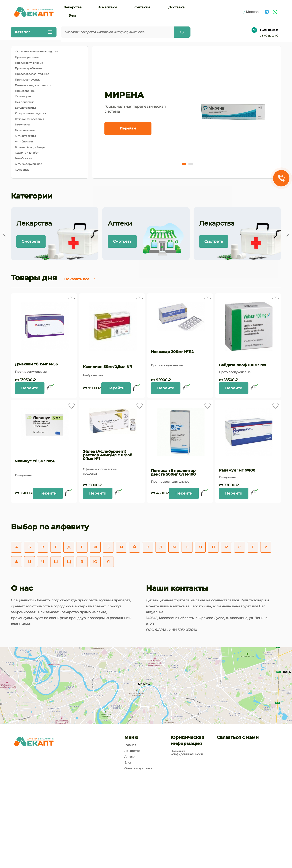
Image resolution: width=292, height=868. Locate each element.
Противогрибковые (28, 68)
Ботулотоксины (25, 108)
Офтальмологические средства (36, 52)
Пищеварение (25, 91)
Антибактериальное (29, 164)
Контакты (142, 7)
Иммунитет (23, 125)
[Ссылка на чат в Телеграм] (267, 12)
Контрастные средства (30, 113)
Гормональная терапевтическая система (135, 109)
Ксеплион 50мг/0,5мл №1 (108, 367)
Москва (252, 12)
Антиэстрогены (25, 136)
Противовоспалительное (32, 74)
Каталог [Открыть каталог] (33, 32)
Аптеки (130, 757)
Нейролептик (24, 102)
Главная (130, 745)
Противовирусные (28, 80)
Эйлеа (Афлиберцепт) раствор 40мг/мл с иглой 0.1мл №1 (108, 455)
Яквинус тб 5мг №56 (35, 461)
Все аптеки (107, 7)
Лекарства (73, 7)
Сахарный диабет (27, 153)
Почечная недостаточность (33, 85)
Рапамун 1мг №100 (237, 470)
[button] (184, 164)
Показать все (80, 279)
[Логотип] (34, 12)
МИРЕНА (124, 95)
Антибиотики (24, 142)
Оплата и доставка (138, 768)
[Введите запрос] (117, 32)
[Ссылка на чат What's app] (275, 12)
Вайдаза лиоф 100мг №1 (243, 365)
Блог (73, 16)
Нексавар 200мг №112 (172, 352)
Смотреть (31, 241)
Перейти (128, 128)
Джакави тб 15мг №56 (36, 364)
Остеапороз (23, 97)
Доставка (177, 7)
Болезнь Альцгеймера (30, 147)
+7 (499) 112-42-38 (265, 30)
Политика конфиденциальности (187, 753)
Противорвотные (27, 57)
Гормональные (25, 130)
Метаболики (23, 158)
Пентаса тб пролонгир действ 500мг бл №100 (173, 472)
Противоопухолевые (29, 63)
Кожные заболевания (29, 119)
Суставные (22, 170)
